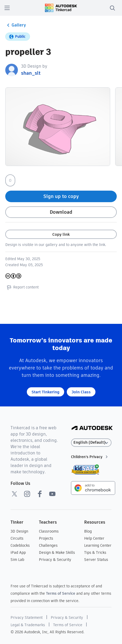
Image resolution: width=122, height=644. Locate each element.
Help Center (94, 538)
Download (61, 212)
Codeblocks (20, 545)
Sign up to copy (61, 196)
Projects (46, 538)
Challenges (48, 545)
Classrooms (49, 531)
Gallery (16, 25)
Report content (22, 287)
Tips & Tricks (95, 552)
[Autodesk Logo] (92, 428)
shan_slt (31, 73)
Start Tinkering (45, 392)
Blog (88, 531)
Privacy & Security (55, 560)
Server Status (96, 560)
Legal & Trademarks (28, 625)
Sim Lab (17, 560)
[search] (112, 8)
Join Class (81, 392)
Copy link (61, 234)
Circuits (17, 538)
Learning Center (98, 545)
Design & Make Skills (57, 552)
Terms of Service (61, 593)
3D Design (19, 531)
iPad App (18, 552)
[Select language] (91, 442)
